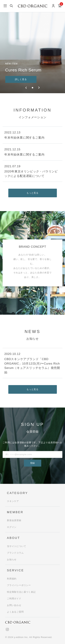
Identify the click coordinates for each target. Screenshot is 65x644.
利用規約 (12, 579)
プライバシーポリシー (19, 585)
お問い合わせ (14, 605)
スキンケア (13, 501)
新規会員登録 (14, 520)
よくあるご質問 (15, 612)
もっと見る (32, 193)
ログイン (12, 527)
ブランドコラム (15, 553)
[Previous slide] (26, 88)
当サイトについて (16, 546)
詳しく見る (21, 79)
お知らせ (12, 560)
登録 (33, 463)
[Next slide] (39, 88)
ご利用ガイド (14, 599)
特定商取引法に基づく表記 (21, 592)
